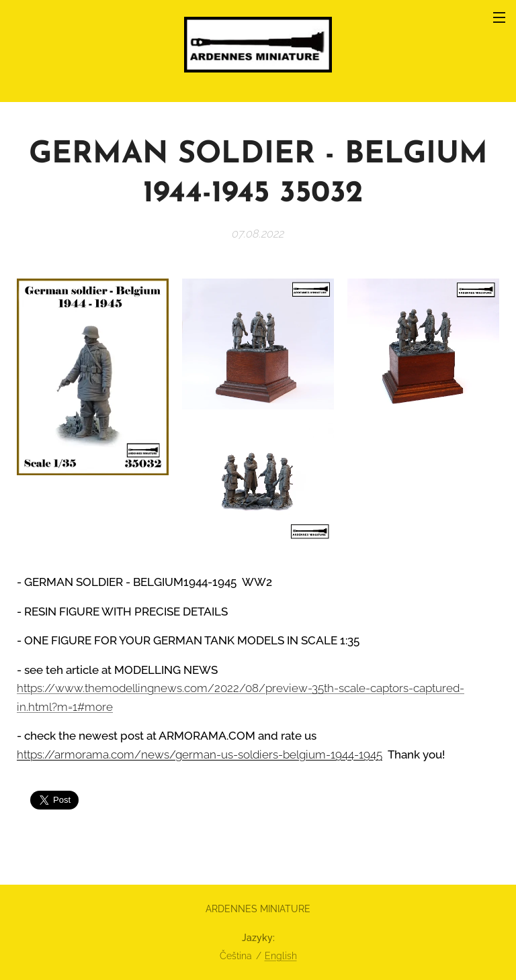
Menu (499, 17)
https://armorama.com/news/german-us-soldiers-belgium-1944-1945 (200, 754)
